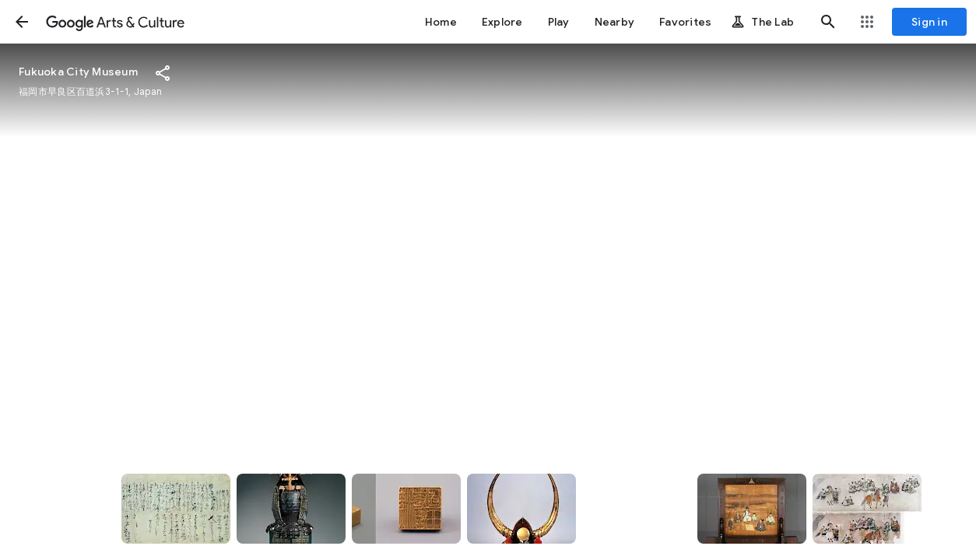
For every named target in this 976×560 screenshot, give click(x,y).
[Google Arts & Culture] (115, 22)
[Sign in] (929, 22)
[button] (22, 22)
